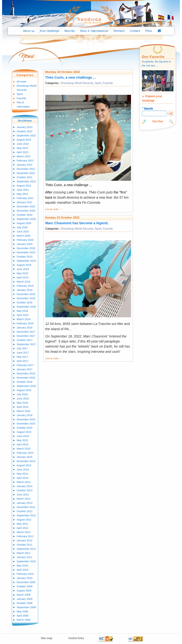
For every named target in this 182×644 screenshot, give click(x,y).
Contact (135, 31)
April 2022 (23, 152)
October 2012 (25, 511)
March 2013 (24, 499)
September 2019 (26, 261)
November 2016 (26, 378)
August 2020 (24, 223)
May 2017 (22, 357)
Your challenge (49, 31)
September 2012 (26, 515)
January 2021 (25, 202)
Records (70, 31)
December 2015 (26, 419)
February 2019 (25, 286)
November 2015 (26, 424)
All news (22, 82)
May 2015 (22, 440)
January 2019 (25, 290)
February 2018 (25, 323)
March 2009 (24, 595)
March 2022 (24, 156)
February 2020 (25, 240)
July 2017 (22, 348)
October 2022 (25, 131)
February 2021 (25, 198)
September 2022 (26, 135)
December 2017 (26, 332)
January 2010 (25, 578)
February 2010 (25, 574)
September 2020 (26, 219)
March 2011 (24, 553)
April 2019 (23, 277)
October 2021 (25, 177)
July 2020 (22, 227)
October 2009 (25, 586)
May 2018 (22, 311)
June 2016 (23, 398)
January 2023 (25, 127)
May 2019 (22, 273)
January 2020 (25, 244)
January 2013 (25, 503)
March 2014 (24, 482)
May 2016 (22, 403)
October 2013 (25, 490)
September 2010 (26, 561)
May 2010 (22, 565)
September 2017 (26, 344)
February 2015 (25, 453)
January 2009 (25, 599)
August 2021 (24, 186)
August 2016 (24, 390)
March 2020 (24, 236)
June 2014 (23, 469)
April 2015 (23, 444)
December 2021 (26, 169)
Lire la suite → (54, 209)
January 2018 (25, 327)
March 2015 (24, 449)
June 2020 (23, 231)
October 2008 (25, 603)
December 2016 (26, 373)
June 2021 (23, 190)
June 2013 (23, 494)
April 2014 (23, 478)
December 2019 (26, 248)
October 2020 (25, 215)
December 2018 (26, 294)
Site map (47, 638)
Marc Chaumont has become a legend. (77, 223)
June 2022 (23, 144)
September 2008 (26, 607)
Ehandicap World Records (77, 83)
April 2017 (23, 361)
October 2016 (25, 382)
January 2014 (25, 486)
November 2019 (26, 252)
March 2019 (24, 282)
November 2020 (26, 211)
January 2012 (25, 540)
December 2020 (26, 206)
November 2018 (26, 298)
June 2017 (23, 353)
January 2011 (25, 557)
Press (149, 31)
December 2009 (26, 582)
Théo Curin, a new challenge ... (71, 77)
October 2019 (25, 257)
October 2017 (25, 340)
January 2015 (25, 457)
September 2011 (26, 549)
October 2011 (25, 545)
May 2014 (22, 474)
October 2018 (25, 302)
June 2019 (23, 269)
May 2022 (22, 148)
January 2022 (25, 165)
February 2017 (25, 365)
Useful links (76, 638)
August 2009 (24, 591)
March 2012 (24, 532)
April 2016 (23, 407)
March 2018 (24, 319)
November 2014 (26, 461)
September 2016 (26, 386)
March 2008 (24, 620)
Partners (119, 31)
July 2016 (22, 394)
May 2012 (22, 524)
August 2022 (24, 140)
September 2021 (26, 181)
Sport (20, 94)
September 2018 (26, 307)
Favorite (21, 98)
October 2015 (25, 428)
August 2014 (24, 465)
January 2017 (25, 369)
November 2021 (26, 173)
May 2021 (22, 194)
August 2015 (24, 432)
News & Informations (94, 31)
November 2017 (26, 336)
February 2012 (25, 536)
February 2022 (25, 160)
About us (29, 31)
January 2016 (25, 415)
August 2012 (24, 520)
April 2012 (23, 528)
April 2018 (23, 315)
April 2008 (23, 616)
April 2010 (23, 570)
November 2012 (26, 507)
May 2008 (22, 611)
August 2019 (24, 265)
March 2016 (24, 411)
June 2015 (23, 436)
